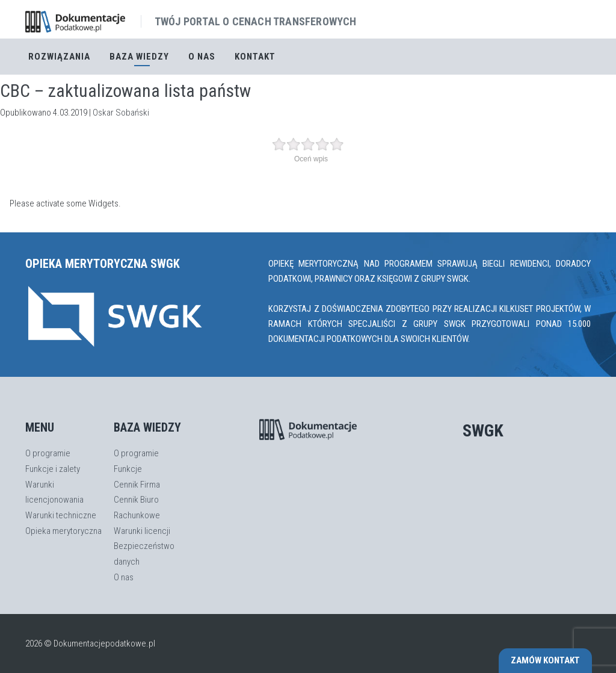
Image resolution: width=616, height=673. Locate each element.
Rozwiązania (59, 57)
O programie (48, 453)
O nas (202, 57)
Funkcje (128, 469)
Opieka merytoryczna (63, 531)
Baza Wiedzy (139, 57)
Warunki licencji (142, 531)
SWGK (483, 431)
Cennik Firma (137, 485)
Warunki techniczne (61, 515)
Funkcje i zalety (53, 469)
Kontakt (255, 57)
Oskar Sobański (121, 113)
